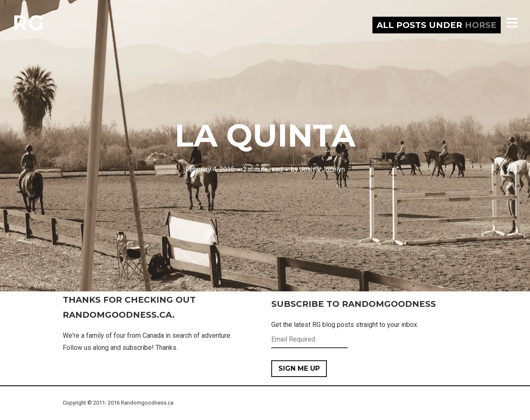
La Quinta (265, 135)
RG (28, 23)
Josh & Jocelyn (322, 169)
